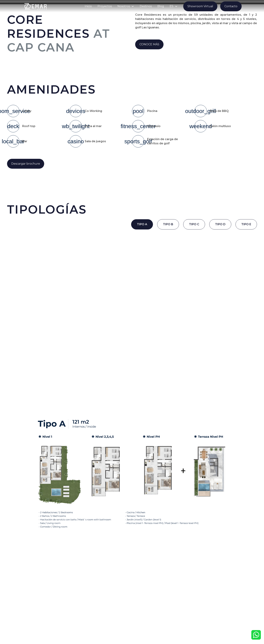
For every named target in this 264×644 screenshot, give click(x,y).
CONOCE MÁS (149, 44)
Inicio (88, 6)
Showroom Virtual (200, 6)
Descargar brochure (26, 164)
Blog (161, 6)
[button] (126, 6)
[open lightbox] (48, 68)
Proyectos (105, 6)
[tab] (142, 224)
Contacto (231, 6)
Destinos (146, 6)
